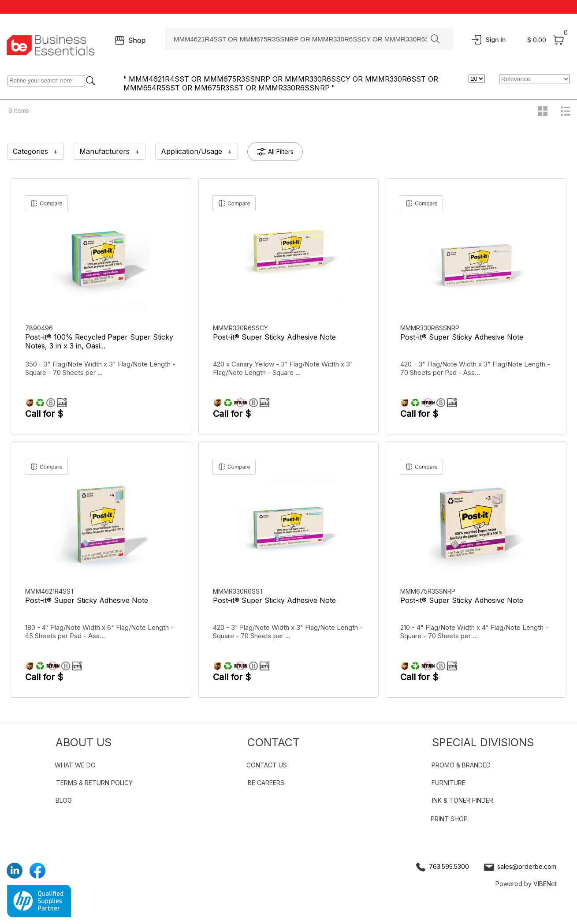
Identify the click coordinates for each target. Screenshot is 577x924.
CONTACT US (267, 765)
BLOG (64, 800)
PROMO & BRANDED (461, 765)
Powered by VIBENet (526, 884)
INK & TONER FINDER (463, 800)
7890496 (40, 328)
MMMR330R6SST (239, 591)
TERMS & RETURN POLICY (94, 783)
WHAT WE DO (75, 765)
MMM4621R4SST (51, 591)
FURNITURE (449, 783)
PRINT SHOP (449, 819)
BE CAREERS (266, 783)
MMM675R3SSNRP (429, 591)
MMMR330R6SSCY (241, 328)
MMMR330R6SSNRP (431, 328)
